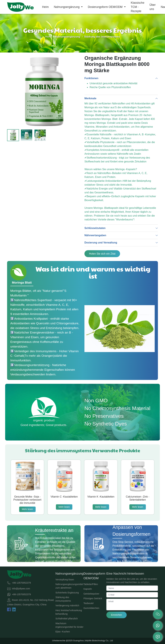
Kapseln (88, 589)
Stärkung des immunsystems (63, 599)
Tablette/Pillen (91, 584)
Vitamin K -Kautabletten (101, 497)
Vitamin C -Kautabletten (64, 497)
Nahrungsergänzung (67, 7)
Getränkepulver (91, 594)
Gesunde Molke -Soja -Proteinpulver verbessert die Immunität (27, 500)
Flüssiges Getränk (93, 598)
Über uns (153, 7)
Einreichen (116, 615)
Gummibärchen (91, 608)
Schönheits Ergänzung (67, 593)
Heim (45, 7)
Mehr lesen (27, 509)
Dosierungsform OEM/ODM (106, 7)
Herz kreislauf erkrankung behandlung (69, 612)
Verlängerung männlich (67, 605)
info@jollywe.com (21, 589)
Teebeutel (88, 603)
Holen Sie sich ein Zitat (102, 254)
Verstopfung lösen (65, 580)
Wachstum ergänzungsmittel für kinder (69, 625)
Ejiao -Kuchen (63, 632)
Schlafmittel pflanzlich (67, 619)
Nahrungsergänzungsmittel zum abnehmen (69, 586)
